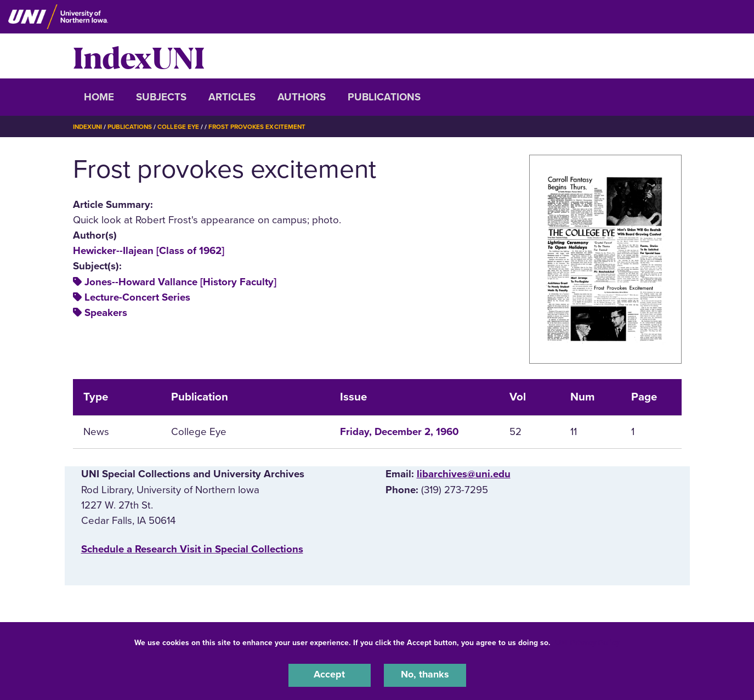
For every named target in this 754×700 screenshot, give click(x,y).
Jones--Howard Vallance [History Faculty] (180, 282)
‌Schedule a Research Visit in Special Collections (192, 549)
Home (99, 97)
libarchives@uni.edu (464, 474)
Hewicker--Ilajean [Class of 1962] (149, 251)
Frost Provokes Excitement (262, 127)
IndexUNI (139, 56)
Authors (302, 97)
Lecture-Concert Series (137, 297)
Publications (384, 97)
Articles (232, 97)
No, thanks (425, 675)
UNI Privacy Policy (587, 642)
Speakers (106, 313)
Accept (330, 675)
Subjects (161, 97)
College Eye (182, 127)
